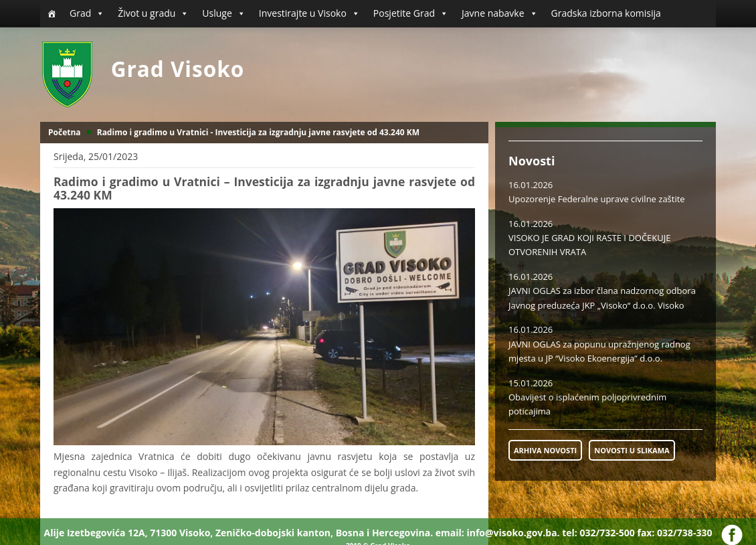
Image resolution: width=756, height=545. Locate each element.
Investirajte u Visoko (309, 13)
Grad (87, 13)
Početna (65, 132)
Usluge (223, 13)
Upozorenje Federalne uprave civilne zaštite (597, 199)
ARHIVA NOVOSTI (545, 450)
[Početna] (52, 13)
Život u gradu (153, 13)
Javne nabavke (500, 13)
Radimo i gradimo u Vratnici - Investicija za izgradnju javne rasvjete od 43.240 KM (258, 132)
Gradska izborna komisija (606, 13)
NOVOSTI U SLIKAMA (632, 450)
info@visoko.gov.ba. (513, 533)
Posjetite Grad (411, 13)
